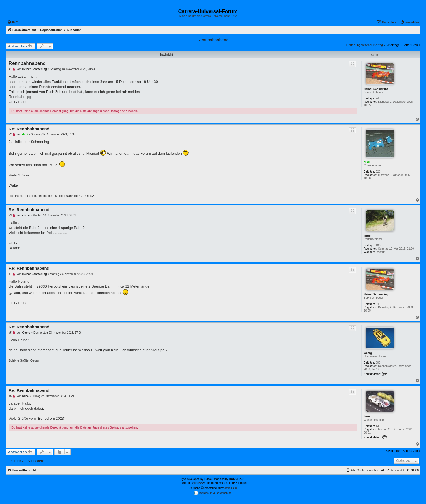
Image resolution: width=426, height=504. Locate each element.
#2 (10, 134)
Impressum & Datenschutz (213, 493)
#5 (10, 333)
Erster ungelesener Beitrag (365, 45)
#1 (10, 69)
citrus (368, 236)
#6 (10, 396)
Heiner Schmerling (376, 89)
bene (367, 416)
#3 (10, 215)
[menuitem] (13, 22)
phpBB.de (232, 488)
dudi (367, 162)
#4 (10, 274)
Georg (368, 353)
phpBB (199, 483)
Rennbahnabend (213, 40)
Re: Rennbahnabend (29, 129)
